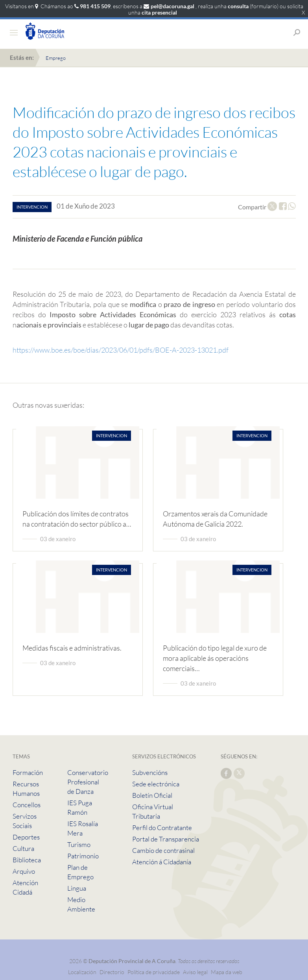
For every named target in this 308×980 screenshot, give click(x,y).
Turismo (79, 844)
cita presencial (159, 12)
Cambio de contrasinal (163, 850)
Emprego (56, 58)
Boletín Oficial (152, 795)
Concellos (27, 805)
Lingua (77, 888)
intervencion (32, 207)
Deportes (26, 837)
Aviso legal (195, 972)
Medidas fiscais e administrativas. (72, 648)
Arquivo (24, 871)
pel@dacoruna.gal (172, 6)
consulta (238, 6)
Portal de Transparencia (166, 839)
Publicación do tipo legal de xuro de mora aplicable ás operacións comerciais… (215, 658)
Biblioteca (27, 860)
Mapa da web (227, 972)
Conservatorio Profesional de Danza (88, 782)
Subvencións (150, 772)
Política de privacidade (154, 972)
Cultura (23, 848)
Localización (82, 972)
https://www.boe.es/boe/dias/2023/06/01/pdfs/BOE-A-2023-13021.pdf (121, 350)
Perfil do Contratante (162, 827)
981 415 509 (95, 6)
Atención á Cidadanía (162, 862)
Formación (28, 772)
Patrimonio (83, 856)
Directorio (112, 972)
